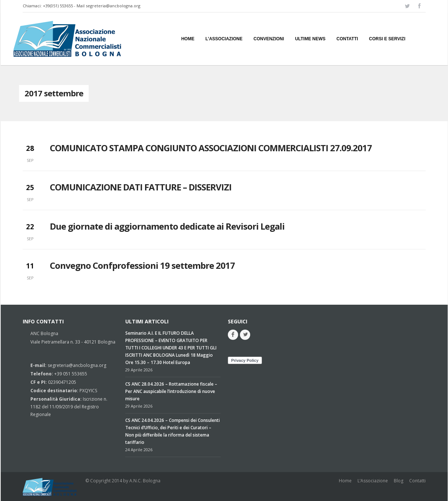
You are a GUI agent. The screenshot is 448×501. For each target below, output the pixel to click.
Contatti (417, 481)
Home (345, 481)
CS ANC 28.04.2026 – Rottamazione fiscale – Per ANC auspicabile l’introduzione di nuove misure (171, 391)
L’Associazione (373, 481)
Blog (399, 481)
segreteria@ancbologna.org (113, 6)
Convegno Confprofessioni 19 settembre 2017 (142, 265)
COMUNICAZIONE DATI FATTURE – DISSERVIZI (141, 187)
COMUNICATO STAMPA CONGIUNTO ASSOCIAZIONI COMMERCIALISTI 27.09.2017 (211, 148)
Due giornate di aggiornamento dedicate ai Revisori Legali (167, 226)
